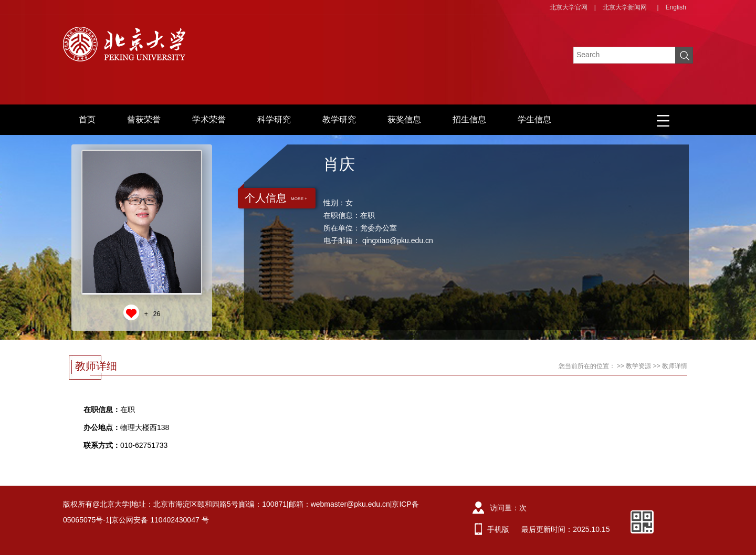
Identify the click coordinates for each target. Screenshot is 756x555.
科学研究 (274, 119)
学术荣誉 (209, 119)
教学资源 (638, 366)
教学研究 (339, 119)
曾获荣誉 (144, 119)
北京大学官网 (569, 7)
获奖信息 (404, 119)
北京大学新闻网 (625, 7)
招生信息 (469, 119)
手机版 (498, 529)
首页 (87, 119)
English (676, 7)
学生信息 (534, 119)
